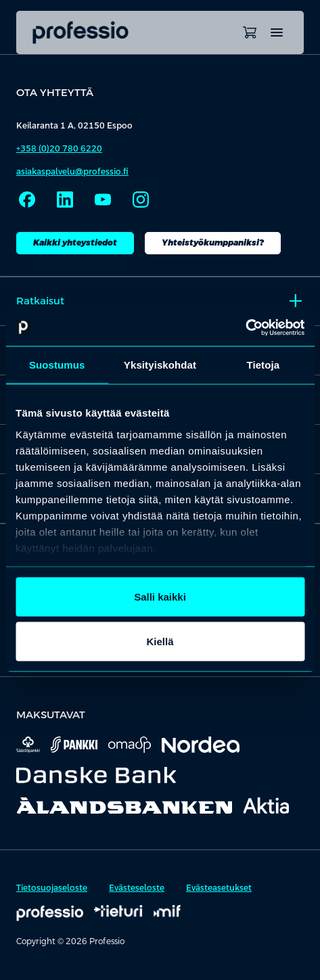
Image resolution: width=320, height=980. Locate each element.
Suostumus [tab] (57, 365)
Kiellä (160, 641)
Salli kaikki (160, 597)
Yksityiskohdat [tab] (160, 365)
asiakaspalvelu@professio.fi (72, 172)
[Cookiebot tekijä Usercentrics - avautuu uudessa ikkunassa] (245, 327)
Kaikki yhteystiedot (75, 243)
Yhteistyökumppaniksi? (213, 243)
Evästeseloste (137, 888)
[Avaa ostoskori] (250, 32)
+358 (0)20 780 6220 (59, 149)
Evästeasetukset (219, 888)
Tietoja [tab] (263, 365)
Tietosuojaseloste (52, 888)
